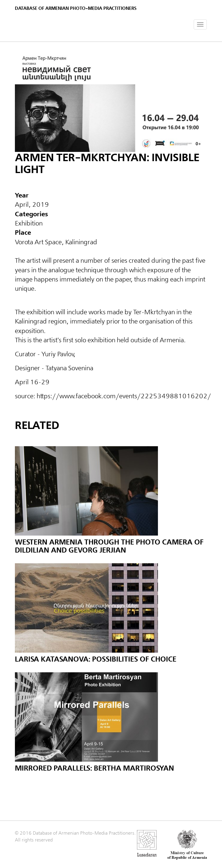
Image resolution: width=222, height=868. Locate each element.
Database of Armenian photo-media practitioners (76, 8)
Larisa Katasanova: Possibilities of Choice (96, 659)
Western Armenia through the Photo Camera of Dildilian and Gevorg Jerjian (109, 546)
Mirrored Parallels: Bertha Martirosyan (94, 768)
